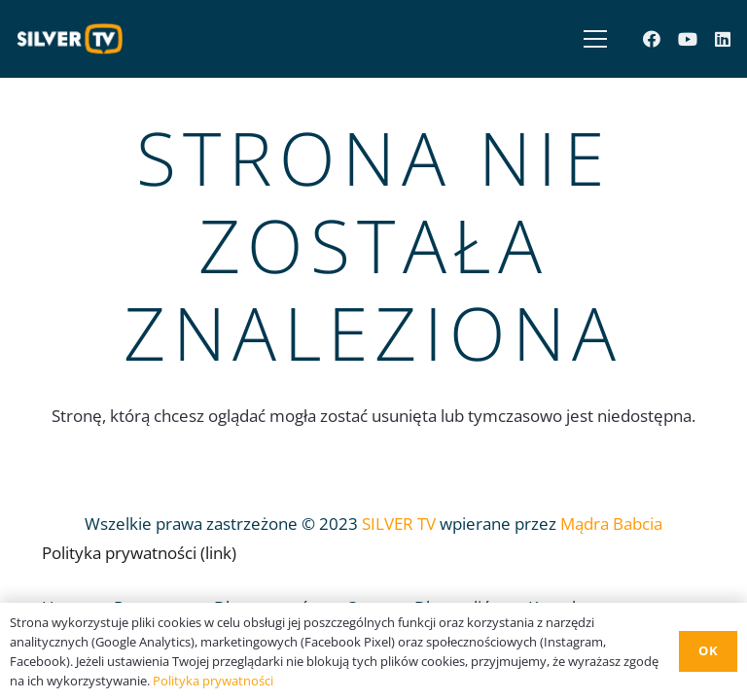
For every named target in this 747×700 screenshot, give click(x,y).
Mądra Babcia (611, 524)
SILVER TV (399, 524)
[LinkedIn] (723, 39)
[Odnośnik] (75, 39)
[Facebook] (652, 39)
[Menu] (591, 39)
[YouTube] (688, 39)
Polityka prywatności (213, 681)
